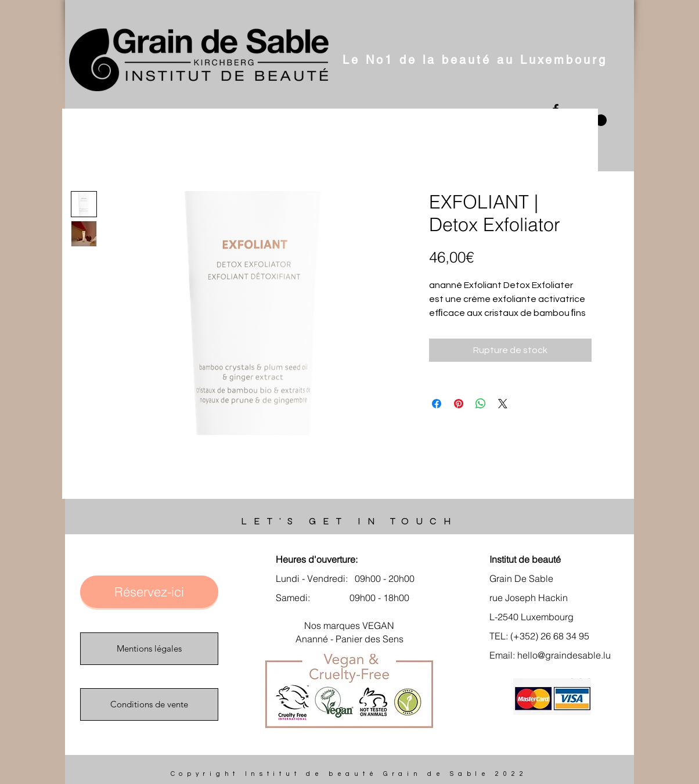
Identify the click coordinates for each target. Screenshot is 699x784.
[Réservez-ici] (149, 592)
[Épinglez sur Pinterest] (459, 404)
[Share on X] (503, 404)
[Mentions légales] (149, 649)
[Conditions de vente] (149, 704)
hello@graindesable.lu (564, 655)
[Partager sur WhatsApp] (481, 404)
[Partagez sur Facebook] (437, 404)
